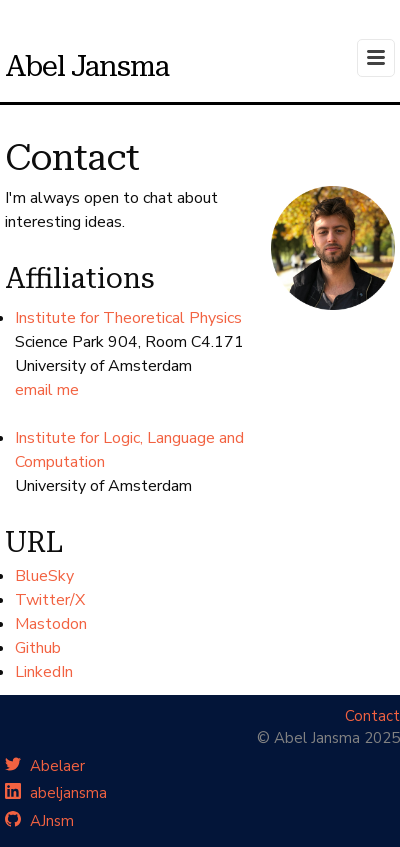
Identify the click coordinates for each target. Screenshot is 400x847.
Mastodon (51, 624)
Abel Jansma (87, 66)
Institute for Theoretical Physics (128, 318)
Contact (372, 716)
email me (47, 390)
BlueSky (44, 576)
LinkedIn (44, 672)
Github (38, 648)
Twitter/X (50, 600)
